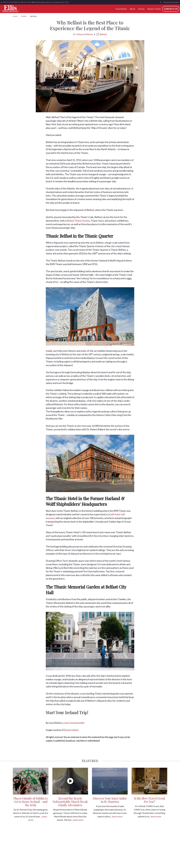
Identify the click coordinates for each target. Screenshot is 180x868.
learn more (78, 820)
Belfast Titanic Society (78, 221)
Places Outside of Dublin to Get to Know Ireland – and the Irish (31, 802)
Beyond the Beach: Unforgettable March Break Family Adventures (70, 802)
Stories (141, 9)
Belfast (102, 34)
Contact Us (170, 9)
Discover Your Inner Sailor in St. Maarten (110, 800)
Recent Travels (154, 9)
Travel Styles (121, 9)
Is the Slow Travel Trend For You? (149, 800)
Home (15, 16)
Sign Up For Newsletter (171, 2)
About (132, 9)
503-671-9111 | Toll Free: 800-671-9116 (16, 2)
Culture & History (83, 34)
